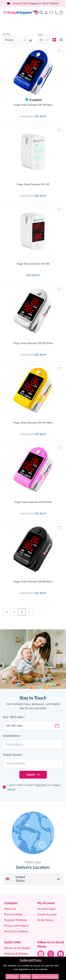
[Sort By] (15, 40)
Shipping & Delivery (16, 928)
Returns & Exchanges (17, 923)
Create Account (47, 889)
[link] (29, 586)
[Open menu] (5, 13)
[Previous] (7, 586)
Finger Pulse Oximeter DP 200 (33, 255)
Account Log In (47, 883)
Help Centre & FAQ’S (17, 934)
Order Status (45, 895)
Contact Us (11, 940)
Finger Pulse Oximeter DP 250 (33, 180)
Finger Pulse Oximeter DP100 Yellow (33, 406)
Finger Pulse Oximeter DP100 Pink (33, 481)
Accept (13, 977)
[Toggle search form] (41, 13)
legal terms (41, 760)
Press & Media (13, 889)
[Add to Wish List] (59, 51)
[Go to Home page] (23, 13)
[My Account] (46, 13)
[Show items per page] (44, 40)
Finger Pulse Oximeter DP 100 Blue (33, 105)
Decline (25, 977)
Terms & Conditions (16, 906)
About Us (10, 883)
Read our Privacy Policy (45, 977)
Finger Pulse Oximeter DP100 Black (33, 556)
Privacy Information (16, 900)
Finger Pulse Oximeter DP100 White (33, 331)
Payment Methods (16, 895)
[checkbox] (54, 40)
